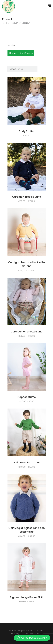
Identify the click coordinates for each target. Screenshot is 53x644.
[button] (32, 638)
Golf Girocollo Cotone (26, 462)
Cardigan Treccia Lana (27, 197)
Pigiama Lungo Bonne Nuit (26, 597)
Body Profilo (26, 131)
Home (5, 23)
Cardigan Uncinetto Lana (26, 332)
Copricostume (27, 397)
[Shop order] (22, 69)
